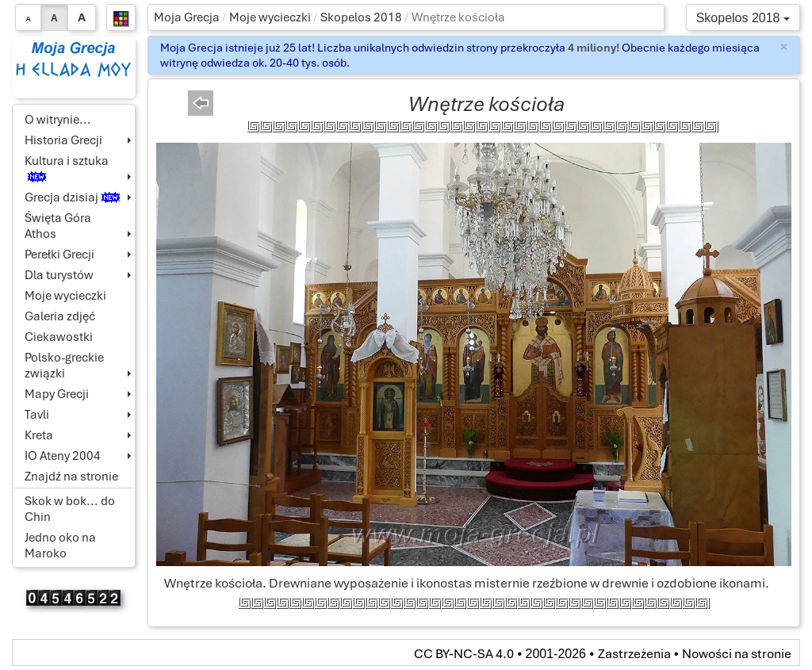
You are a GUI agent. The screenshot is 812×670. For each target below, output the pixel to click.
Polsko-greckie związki (64, 366)
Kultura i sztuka (67, 168)
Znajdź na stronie (71, 477)
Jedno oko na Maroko (60, 546)
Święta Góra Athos (58, 226)
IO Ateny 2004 (63, 456)
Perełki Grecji (59, 255)
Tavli (37, 415)
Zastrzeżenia (634, 654)
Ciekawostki (59, 337)
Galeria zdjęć (60, 316)
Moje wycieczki (270, 17)
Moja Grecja (187, 17)
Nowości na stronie (737, 654)
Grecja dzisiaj (72, 197)
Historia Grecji (63, 140)
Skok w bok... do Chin (70, 509)
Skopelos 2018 (361, 17)
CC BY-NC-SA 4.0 (464, 654)
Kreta (39, 435)
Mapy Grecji (57, 394)
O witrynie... (58, 120)
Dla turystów (59, 275)
